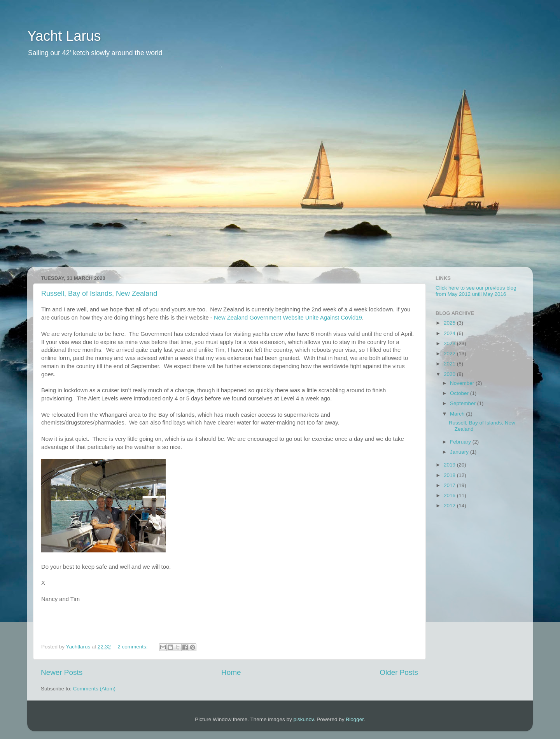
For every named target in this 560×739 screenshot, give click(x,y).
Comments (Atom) (94, 689)
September (464, 403)
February (461, 442)
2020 (450, 374)
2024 (450, 333)
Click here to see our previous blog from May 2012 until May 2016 (476, 291)
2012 (450, 506)
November (463, 383)
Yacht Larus (64, 36)
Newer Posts (62, 672)
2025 (450, 323)
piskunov (303, 719)
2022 (450, 354)
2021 (450, 364)
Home (231, 672)
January (460, 452)
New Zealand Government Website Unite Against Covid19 (288, 318)
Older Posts (399, 672)
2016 (450, 495)
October (460, 393)
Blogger (355, 719)
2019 (450, 465)
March (458, 414)
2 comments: (133, 647)
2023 (450, 343)
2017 (450, 485)
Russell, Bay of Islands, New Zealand (99, 294)
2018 (450, 475)
